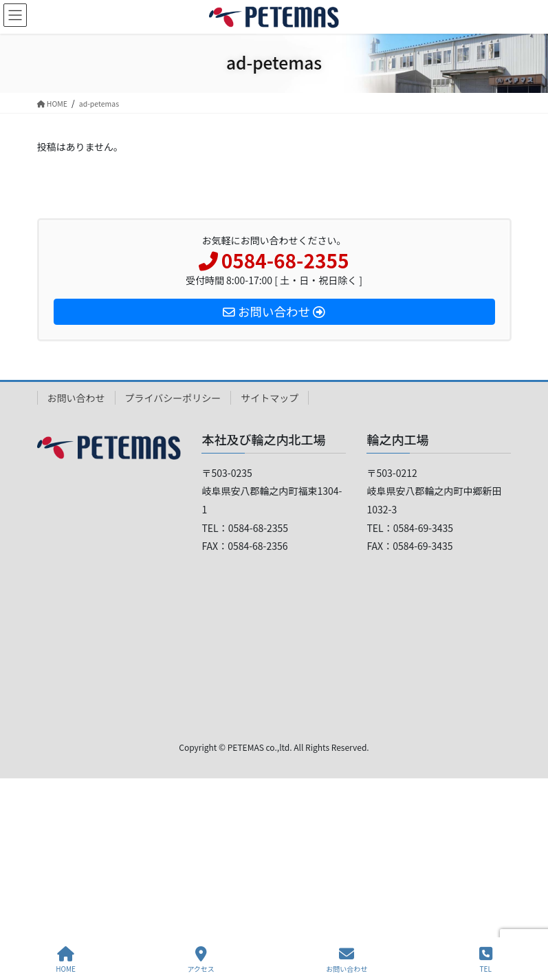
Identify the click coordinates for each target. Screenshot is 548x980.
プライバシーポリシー (173, 398)
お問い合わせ (76, 398)
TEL (486, 960)
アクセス (201, 960)
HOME (66, 960)
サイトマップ (270, 398)
